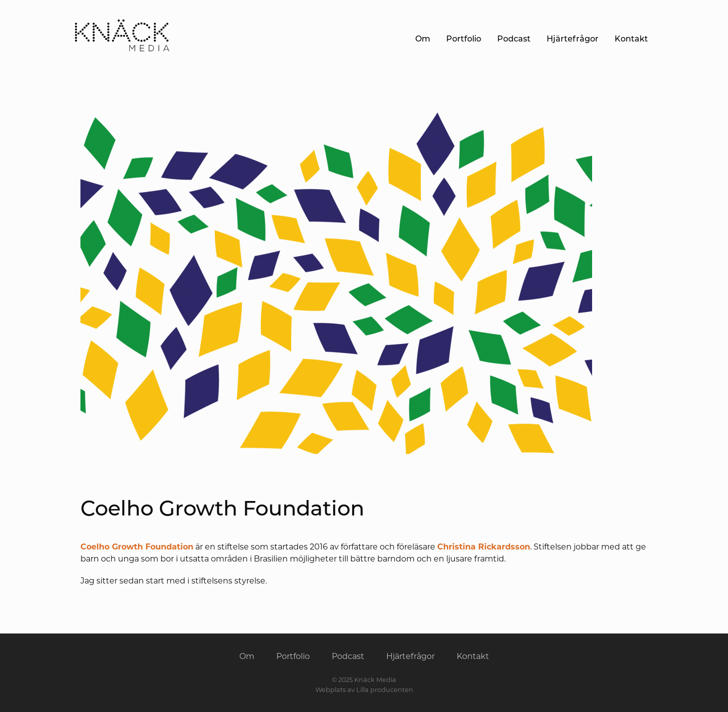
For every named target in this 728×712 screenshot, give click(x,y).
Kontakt (631, 39)
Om (423, 39)
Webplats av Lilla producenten (364, 690)
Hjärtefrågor (573, 39)
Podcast (514, 39)
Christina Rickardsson (484, 547)
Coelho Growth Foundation (137, 547)
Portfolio (464, 39)
